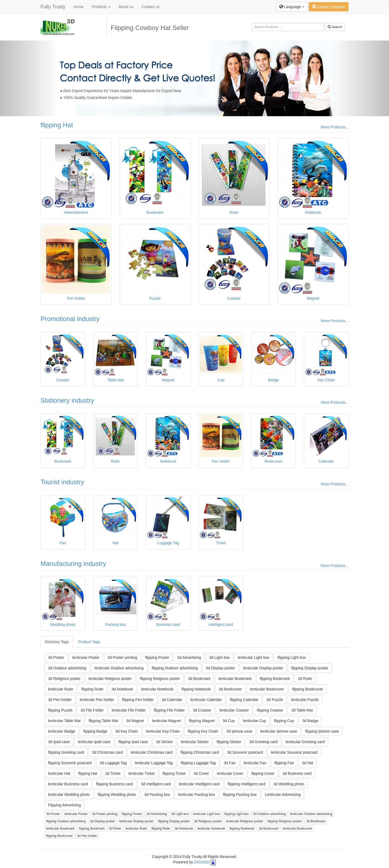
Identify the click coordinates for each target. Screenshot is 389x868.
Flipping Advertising (64, 805)
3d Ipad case (59, 742)
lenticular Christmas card (152, 752)
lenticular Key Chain (163, 731)
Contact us (151, 7)
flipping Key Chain (203, 731)
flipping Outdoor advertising (175, 668)
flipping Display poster (310, 668)
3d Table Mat (302, 710)
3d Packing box (157, 794)
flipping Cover (263, 773)
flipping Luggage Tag (198, 763)
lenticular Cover (230, 773)
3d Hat (308, 763)
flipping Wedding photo (117, 794)
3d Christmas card (108, 752)
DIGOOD (202, 862)
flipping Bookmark (275, 679)
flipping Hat (57, 125)
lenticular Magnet (167, 721)
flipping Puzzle (60, 710)
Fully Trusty (53, 7)
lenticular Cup (254, 721)
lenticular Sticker (195, 742)
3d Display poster (220, 668)
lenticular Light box (254, 657)
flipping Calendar (244, 700)
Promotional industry (70, 319)
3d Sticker (164, 742)
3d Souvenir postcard (245, 752)
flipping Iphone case (322, 731)
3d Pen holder (60, 700)
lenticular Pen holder (97, 700)
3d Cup (229, 721)
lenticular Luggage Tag (154, 763)
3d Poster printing (122, 657)
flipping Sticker (229, 742)
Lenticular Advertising (283, 794)
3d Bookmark (199, 679)
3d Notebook (122, 689)
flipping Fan (284, 763)
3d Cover (201, 773)
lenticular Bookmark (235, 679)
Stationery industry (67, 400)
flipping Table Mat (103, 721)
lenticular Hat (59, 773)
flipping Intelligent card (247, 784)
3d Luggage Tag (113, 763)
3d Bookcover (230, 689)
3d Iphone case (239, 731)
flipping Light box (292, 657)
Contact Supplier (329, 7)
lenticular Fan (255, 763)
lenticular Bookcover (267, 689)
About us (126, 7)
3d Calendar (172, 700)
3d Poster (56, 657)
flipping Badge (95, 731)
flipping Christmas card (200, 752)
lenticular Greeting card (305, 742)
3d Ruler (305, 679)
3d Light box (219, 657)
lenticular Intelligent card (199, 784)
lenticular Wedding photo (69, 794)
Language (292, 7)
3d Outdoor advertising (67, 668)
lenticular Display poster (263, 668)
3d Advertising (189, 657)
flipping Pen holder (138, 700)
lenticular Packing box (196, 794)
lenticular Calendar (206, 700)
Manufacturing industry (73, 564)
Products (101, 7)
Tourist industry (62, 482)
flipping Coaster (270, 710)
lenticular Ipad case (94, 742)
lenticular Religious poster (110, 679)
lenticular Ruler (61, 689)
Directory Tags (57, 642)
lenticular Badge (62, 731)
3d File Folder (92, 710)
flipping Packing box (240, 794)
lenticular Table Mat (64, 721)
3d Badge (310, 721)
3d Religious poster (64, 679)
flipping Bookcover (307, 689)
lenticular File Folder (129, 710)
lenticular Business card (68, 784)
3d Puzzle (275, 700)
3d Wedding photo (289, 784)
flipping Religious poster (160, 679)
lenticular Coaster (234, 710)
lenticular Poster (86, 657)
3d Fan (230, 763)
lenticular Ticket (141, 773)
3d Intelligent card (156, 784)
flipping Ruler (92, 689)
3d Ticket (113, 773)
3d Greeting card (263, 742)
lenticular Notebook (157, 689)
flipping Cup (284, 721)
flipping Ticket (174, 773)
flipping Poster (157, 657)
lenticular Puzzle (305, 700)
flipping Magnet (202, 721)
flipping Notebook (196, 689)
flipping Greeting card (66, 752)
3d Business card (297, 773)
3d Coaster (202, 710)
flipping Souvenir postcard (70, 763)
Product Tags (89, 642)
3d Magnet (135, 721)
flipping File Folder (169, 710)
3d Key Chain (127, 731)
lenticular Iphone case (279, 731)
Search (335, 27)
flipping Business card (115, 784)
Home (78, 7)
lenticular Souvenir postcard (294, 752)
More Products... (335, 127)
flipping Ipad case (133, 742)
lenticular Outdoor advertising (119, 668)
